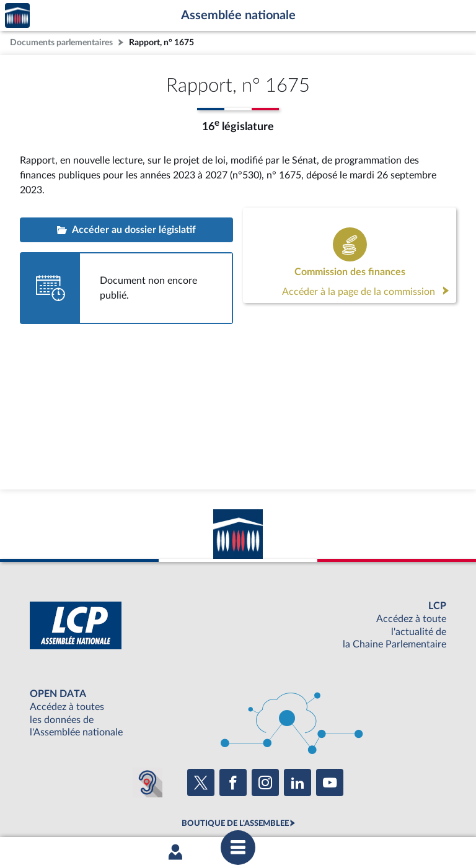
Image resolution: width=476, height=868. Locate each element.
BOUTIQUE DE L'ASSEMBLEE (235, 823)
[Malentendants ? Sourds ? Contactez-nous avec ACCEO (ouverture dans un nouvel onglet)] (148, 783)
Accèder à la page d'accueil (17, 16)
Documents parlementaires (61, 42)
